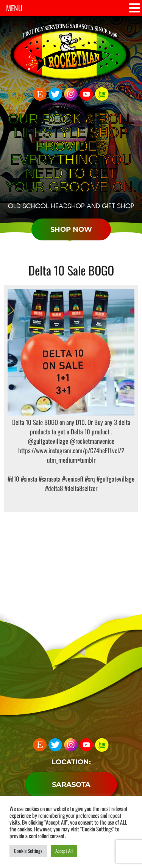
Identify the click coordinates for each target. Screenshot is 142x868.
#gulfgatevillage (115, 479)
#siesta (29, 479)
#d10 (13, 479)
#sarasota (49, 479)
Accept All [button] (64, 851)
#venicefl (72, 479)
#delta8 (54, 488)
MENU (14, 8)
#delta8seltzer (80, 488)
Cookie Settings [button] (28, 851)
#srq (89, 479)
